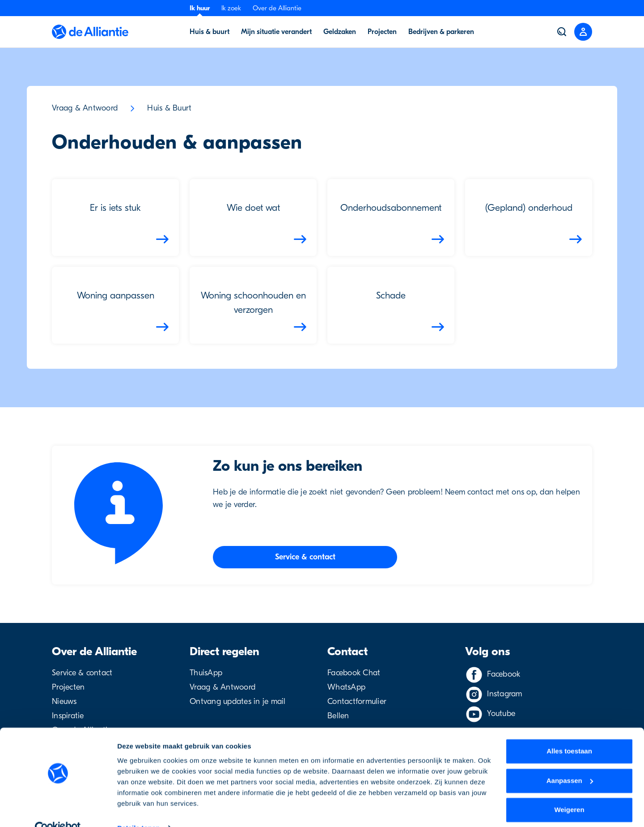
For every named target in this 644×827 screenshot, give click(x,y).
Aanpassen (570, 762)
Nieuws (64, 701)
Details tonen (138, 809)
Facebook (504, 674)
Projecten (68, 687)
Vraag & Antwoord (85, 108)
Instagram (504, 694)
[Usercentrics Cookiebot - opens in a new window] (58, 810)
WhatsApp (346, 687)
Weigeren (569, 791)
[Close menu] (583, 32)
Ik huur (200, 8)
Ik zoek (231, 8)
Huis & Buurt (169, 108)
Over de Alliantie (277, 8)
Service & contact (82, 673)
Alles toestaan (569, 733)
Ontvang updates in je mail (238, 701)
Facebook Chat (354, 673)
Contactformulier (357, 701)
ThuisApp (206, 673)
